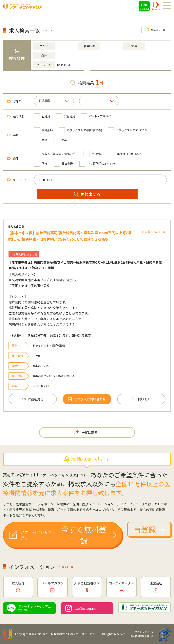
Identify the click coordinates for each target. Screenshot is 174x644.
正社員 (42, 116)
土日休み (93, 154)
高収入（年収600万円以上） (55, 154)
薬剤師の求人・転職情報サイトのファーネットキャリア (66, 634)
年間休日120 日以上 (125, 154)
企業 (60, 140)
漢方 (41, 164)
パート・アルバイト (97, 116)
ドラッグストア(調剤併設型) (80, 130)
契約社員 (66, 116)
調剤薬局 (43, 130)
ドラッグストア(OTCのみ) (128, 130)
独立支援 (63, 164)
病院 (41, 140)
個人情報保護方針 (140, 636)
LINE (144, 6)
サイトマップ (142, 632)
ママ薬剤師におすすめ (97, 164)
